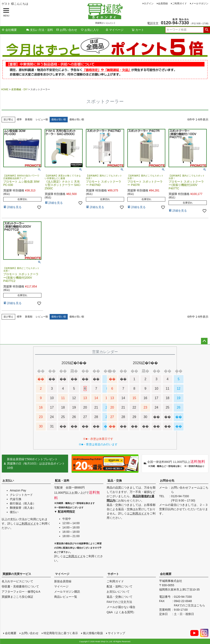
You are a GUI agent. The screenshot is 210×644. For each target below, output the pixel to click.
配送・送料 (62, 481)
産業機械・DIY (19, 89)
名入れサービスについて (17, 581)
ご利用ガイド (179, 3)
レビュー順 (42, 119)
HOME (5, 89)
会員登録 (163, 3)
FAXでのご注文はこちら (189, 605)
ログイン (149, 3)
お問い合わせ (67, 30)
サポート (113, 574)
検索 (207, 30)
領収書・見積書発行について (20, 586)
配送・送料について (120, 586)
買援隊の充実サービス (17, 574)
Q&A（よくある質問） (121, 612)
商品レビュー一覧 (66, 597)
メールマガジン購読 (67, 592)
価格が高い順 (77, 119)
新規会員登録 (63, 581)
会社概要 (9, 30)
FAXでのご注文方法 (119, 602)
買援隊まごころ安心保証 (17, 597)
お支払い (8, 481)
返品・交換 (115, 481)
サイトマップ (116, 633)
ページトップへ (204, 341)
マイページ (114, 30)
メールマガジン (200, 3)
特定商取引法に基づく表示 (61, 633)
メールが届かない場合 (121, 607)
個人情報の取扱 (93, 633)
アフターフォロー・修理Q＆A (21, 592)
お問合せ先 (167, 481)
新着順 (29, 119)
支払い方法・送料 (40, 30)
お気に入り (90, 30)
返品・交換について (120, 597)
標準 (19, 119)
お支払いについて (118, 592)
